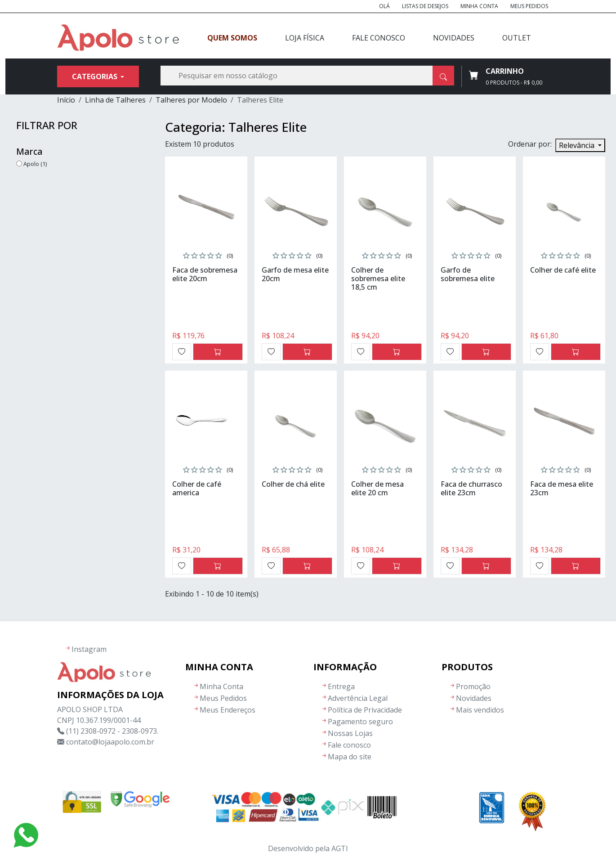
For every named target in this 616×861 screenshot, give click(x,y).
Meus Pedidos (529, 6)
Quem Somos (232, 38)
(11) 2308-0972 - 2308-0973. (112, 731)
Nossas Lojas (350, 733)
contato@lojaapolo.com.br (110, 742)
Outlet (517, 38)
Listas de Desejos (425, 6)
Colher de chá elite (293, 484)
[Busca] (307, 76)
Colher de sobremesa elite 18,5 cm (378, 278)
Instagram (89, 649)
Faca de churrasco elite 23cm (471, 488)
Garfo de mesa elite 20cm (295, 274)
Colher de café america (197, 488)
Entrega (341, 686)
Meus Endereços (228, 710)
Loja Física (305, 38)
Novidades (454, 38)
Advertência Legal (358, 698)
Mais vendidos (480, 710)
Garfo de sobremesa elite (468, 274)
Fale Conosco (379, 38)
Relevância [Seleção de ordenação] (578, 145)
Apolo (35, 164)
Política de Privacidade (365, 710)
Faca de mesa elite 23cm (562, 488)
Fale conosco (349, 745)
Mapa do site (350, 757)
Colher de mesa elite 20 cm (377, 488)
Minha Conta (479, 6)
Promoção (473, 686)
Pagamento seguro (360, 722)
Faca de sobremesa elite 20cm (205, 274)
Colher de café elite (563, 270)
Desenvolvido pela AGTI (308, 848)
